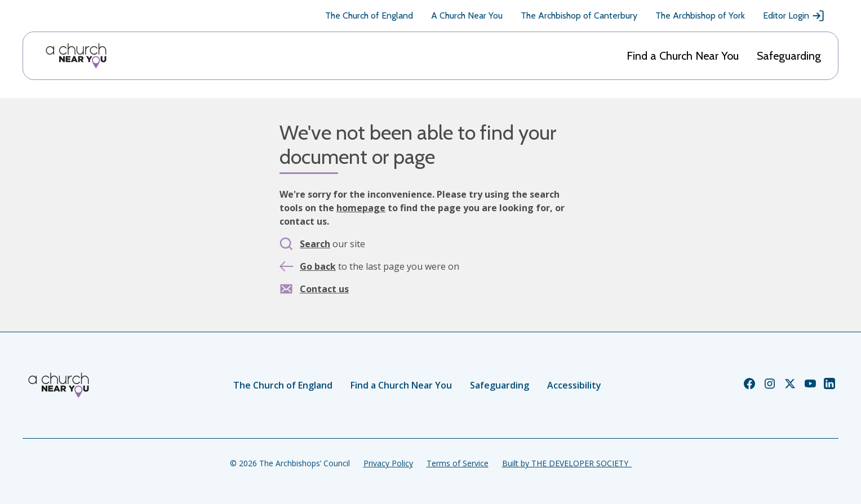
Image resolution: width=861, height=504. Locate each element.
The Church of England (369, 15)
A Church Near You (467, 15)
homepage (361, 208)
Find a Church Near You (683, 56)
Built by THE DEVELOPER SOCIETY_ (567, 463)
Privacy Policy (388, 463)
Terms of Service (458, 463)
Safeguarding (789, 56)
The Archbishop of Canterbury (579, 15)
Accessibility (574, 385)
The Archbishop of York (700, 15)
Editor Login (794, 16)
